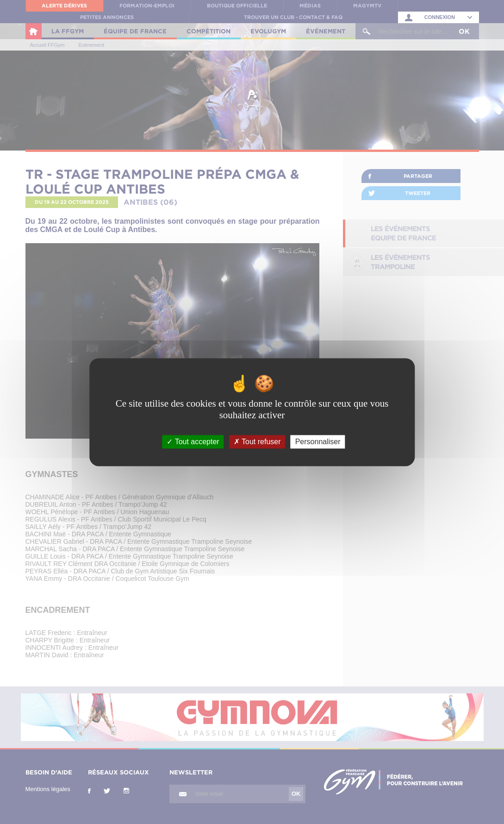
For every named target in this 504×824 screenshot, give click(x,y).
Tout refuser (257, 442)
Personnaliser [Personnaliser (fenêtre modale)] (318, 442)
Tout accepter (193, 442)
